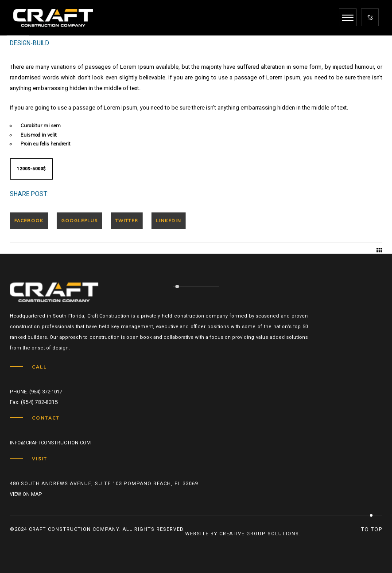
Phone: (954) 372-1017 (36, 392)
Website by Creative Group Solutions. (243, 534)
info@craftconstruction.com (50, 443)
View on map (26, 494)
